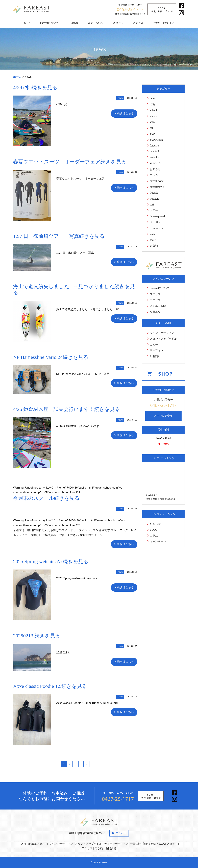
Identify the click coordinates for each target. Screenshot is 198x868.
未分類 (154, 246)
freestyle (154, 199)
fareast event (157, 181)
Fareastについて (49, 23)
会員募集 (155, 312)
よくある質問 (158, 306)
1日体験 (155, 356)
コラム (154, 175)
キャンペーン (158, 163)
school (153, 110)
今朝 (153, 104)
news (153, 98)
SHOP (28, 23)
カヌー (154, 345)
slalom (153, 116)
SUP (152, 134)
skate (153, 234)
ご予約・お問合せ (163, 23)
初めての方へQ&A (154, 844)
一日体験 (73, 23)
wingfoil (154, 151)
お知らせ (155, 169)
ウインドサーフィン (162, 333)
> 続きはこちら (124, 113)
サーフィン (157, 350)
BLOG (154, 530)
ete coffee (155, 222)
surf (152, 205)
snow (153, 240)
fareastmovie (157, 187)
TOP (22, 844)
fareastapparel (157, 216)
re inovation (156, 228)
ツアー (154, 210)
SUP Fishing (157, 140)
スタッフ (118, 23)
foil (152, 128)
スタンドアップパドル (163, 339)
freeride (154, 193)
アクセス (138, 23)
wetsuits (154, 157)
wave (153, 122)
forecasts (155, 146)
